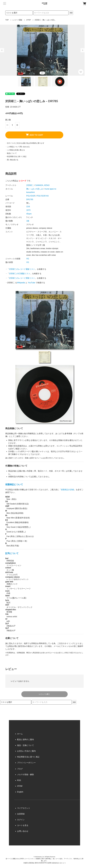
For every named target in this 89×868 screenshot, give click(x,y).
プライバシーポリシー (26, 763)
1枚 (28, 221)
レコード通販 (17, 20)
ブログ (20, 769)
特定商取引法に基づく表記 (28, 757)
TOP (7, 20)
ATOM (20, 786)
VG (28, 259)
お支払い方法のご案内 (26, 751)
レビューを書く (44, 694)
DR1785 (30, 199)
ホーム (20, 734)
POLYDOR (31, 196)
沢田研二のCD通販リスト (20, 274)
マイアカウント (24, 808)
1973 (28, 210)
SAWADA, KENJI (42, 185)
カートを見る (23, 825)
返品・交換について (25, 745)
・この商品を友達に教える (15, 150)
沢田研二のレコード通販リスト (22, 269)
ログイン (21, 820)
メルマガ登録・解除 (25, 775)
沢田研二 (30, 185)
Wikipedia (21, 283)
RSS (19, 780)
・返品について (11, 153)
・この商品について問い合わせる (17, 147)
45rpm (29, 214)
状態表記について (14, 484)
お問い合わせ (23, 831)
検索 (71, 13)
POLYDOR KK (43, 196)
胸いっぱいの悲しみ (35, 189)
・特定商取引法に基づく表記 (16, 156)
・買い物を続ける (12, 160)
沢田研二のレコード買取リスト (22, 278)
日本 (28, 207)
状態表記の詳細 (67, 490)
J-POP (28, 20)
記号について (12, 553)
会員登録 (21, 814)
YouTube (32, 283)
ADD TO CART (34, 135)
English (20, 792)
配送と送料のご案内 (25, 740)
